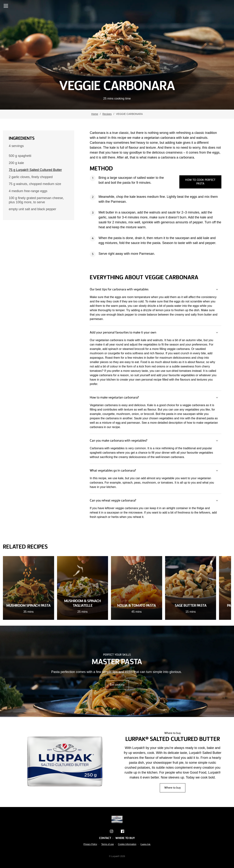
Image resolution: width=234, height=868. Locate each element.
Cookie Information (127, 844)
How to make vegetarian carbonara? (156, 398)
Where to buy (173, 788)
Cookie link (145, 844)
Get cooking (117, 685)
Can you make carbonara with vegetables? (156, 441)
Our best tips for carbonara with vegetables (156, 289)
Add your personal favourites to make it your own (156, 333)
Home (95, 114)
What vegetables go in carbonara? (156, 471)
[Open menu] (7, 6)
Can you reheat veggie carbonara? (156, 501)
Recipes (107, 114)
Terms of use (108, 844)
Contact (105, 838)
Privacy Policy (90, 844)
